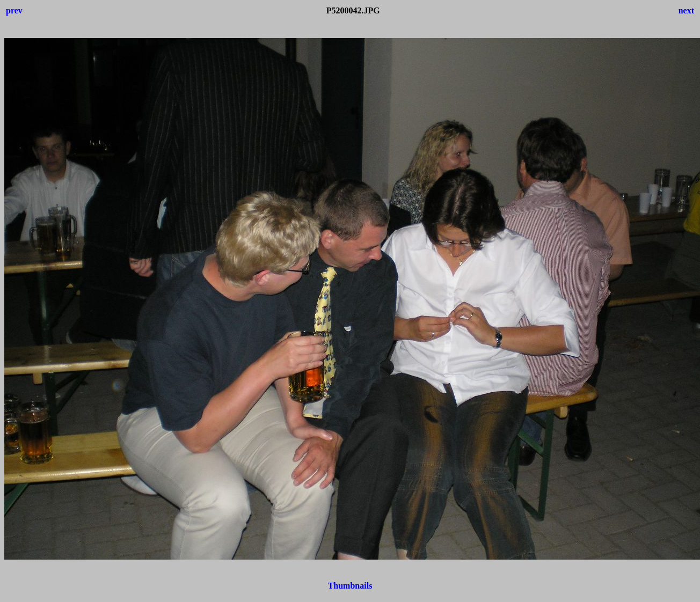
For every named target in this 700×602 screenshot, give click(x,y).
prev (14, 10)
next (686, 10)
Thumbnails (350, 586)
